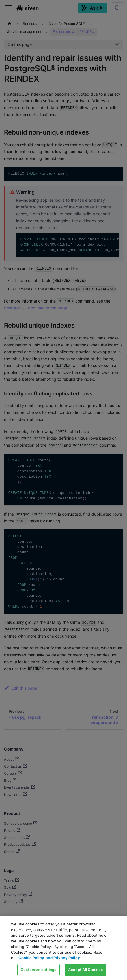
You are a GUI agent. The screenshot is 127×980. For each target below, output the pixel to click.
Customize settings (38, 970)
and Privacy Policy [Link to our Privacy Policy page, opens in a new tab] (63, 958)
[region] (63, 948)
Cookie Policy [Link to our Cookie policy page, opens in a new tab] (31, 958)
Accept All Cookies (85, 970)
